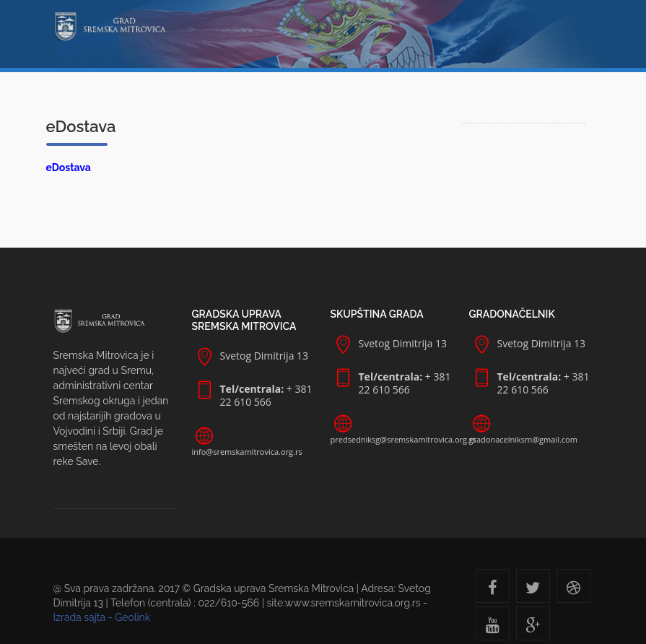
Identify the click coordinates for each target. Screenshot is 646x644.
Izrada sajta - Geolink (102, 617)
